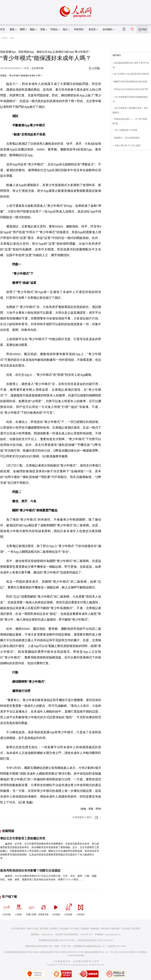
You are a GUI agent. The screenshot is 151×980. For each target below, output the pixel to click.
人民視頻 (56, 909)
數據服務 (95, 929)
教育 (12, 38)
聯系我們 (136, 929)
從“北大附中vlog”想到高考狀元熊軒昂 (132, 74)
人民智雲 (68, 909)
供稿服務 (85, 929)
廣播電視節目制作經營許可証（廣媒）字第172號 (48, 946)
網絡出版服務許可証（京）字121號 (101, 952)
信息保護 (126, 929)
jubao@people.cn (113, 934)
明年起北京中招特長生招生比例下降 (131, 89)
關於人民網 (33, 929)
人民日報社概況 (18, 929)
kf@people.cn (47, 934)
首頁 (3, 29)
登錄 (144, 29)
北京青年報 (37, 68)
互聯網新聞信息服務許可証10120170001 (57, 940)
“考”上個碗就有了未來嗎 (126, 130)
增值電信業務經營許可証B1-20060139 (95, 940)
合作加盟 (75, 929)
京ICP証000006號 (127, 952)
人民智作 (80, 909)
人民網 (4, 38)
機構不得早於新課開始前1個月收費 (131, 82)
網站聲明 (105, 929)
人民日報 (6, 909)
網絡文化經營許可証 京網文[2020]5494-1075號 (62, 952)
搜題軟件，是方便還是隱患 (127, 138)
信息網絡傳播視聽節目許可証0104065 (22, 952)
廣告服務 (64, 929)
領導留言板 (43, 909)
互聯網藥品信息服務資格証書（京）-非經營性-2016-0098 (99, 946)
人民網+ (19, 909)
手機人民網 (31, 909)
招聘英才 (54, 929)
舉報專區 (79, 29)
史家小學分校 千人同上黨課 (127, 146)
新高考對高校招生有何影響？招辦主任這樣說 (30, 871)
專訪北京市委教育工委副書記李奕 (23, 838)
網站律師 (115, 929)
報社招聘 (44, 929)
